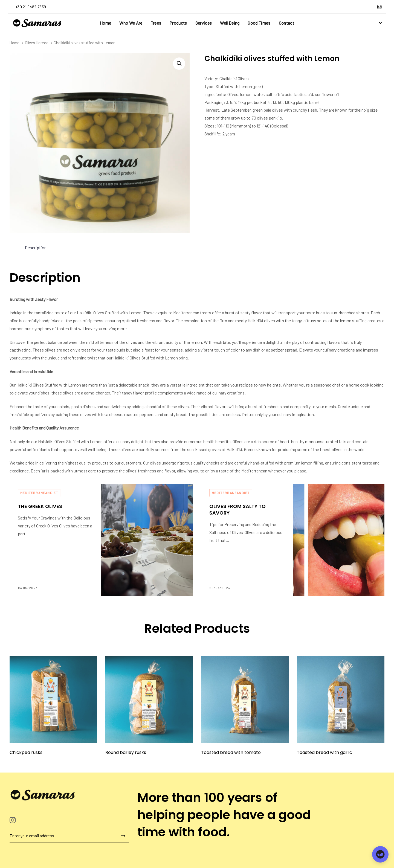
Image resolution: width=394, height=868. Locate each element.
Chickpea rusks (26, 752)
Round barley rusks (126, 752)
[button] (379, 23)
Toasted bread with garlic (325, 752)
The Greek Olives (55, 540)
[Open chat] (380, 854)
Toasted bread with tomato (231, 752)
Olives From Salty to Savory (247, 540)
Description (36, 247)
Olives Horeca (37, 43)
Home (15, 43)
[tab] (36, 248)
